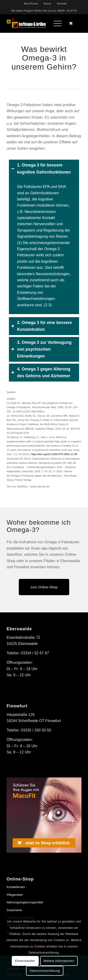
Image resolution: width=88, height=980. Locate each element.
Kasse (47, 4)
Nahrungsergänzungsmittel (25, 902)
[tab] (44, 169)
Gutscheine (14, 910)
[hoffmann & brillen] (36, 23)
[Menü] (55, 23)
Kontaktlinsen (16, 887)
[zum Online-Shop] (44, 587)
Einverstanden (25, 961)
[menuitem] (31, 4)
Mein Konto (31, 4)
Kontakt (62, 4)
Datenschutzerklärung (45, 971)
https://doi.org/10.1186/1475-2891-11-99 (54, 454)
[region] (44, 246)
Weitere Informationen (59, 961)
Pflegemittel (15, 895)
